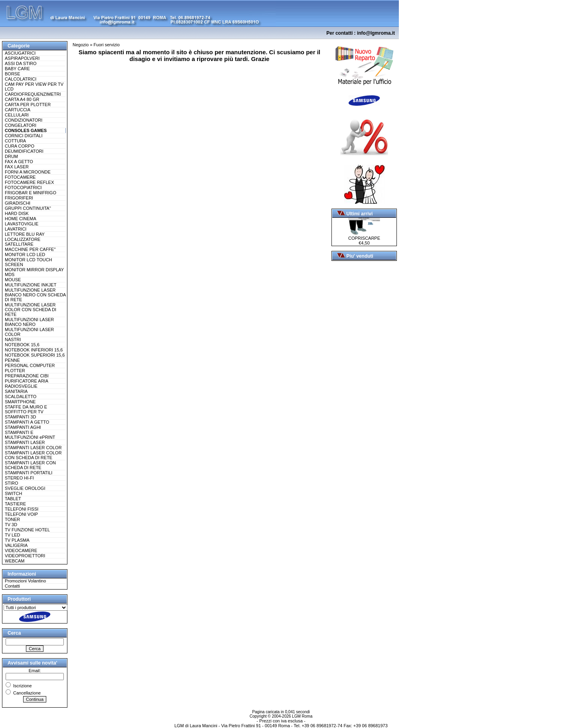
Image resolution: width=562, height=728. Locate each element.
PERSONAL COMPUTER (30, 365)
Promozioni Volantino (25, 581)
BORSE (13, 74)
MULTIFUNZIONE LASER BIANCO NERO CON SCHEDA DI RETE (35, 295)
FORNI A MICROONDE (28, 172)
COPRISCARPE (364, 236)
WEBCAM (15, 561)
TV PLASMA (17, 540)
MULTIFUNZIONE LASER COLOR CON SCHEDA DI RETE (31, 310)
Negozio (81, 45)
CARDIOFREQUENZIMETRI (33, 94)
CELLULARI (17, 115)
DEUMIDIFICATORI (24, 151)
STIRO (12, 483)
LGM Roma (302, 716)
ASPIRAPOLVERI (22, 58)
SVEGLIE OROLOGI (25, 488)
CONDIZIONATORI (24, 120)
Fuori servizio (107, 45)
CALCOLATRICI (21, 79)
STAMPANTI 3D (20, 417)
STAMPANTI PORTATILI (29, 473)
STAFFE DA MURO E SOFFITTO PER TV (26, 409)
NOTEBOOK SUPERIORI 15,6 (35, 355)
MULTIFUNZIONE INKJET (31, 285)
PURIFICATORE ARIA (27, 381)
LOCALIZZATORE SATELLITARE (23, 242)
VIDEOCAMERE (21, 550)
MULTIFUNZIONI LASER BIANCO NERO (29, 322)
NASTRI (13, 339)
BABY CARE (17, 69)
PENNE (12, 360)
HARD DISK (17, 213)
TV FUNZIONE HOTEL (27, 530)
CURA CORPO (20, 146)
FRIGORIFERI (19, 198)
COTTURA (15, 141)
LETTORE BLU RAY (25, 234)
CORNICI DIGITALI (24, 136)
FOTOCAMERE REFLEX (29, 182)
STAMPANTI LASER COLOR (33, 448)
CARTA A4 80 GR (22, 99)
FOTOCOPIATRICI (23, 187)
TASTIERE (15, 504)
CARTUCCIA (18, 110)
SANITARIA (16, 391)
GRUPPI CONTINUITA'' (28, 208)
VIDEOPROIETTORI (25, 556)
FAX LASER (17, 167)
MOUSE (13, 280)
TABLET (13, 499)
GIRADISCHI (18, 203)
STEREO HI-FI (19, 478)
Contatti (12, 586)
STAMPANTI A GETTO (27, 422)
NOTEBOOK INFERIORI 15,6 (34, 350)
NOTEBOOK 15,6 (22, 345)
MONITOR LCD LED (25, 255)
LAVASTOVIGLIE (22, 224)
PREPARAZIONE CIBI (27, 376)
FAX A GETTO (19, 162)
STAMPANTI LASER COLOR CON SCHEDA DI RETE (33, 455)
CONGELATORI (21, 125)
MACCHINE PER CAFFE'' (30, 249)
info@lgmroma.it (376, 33)
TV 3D (11, 525)
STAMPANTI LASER (25, 442)
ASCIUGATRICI (20, 53)
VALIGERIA (16, 545)
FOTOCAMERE (20, 177)
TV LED (13, 535)
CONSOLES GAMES (26, 130)
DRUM (11, 156)
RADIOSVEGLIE (21, 386)
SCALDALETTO (21, 397)
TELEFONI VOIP (21, 514)
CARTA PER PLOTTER (28, 105)
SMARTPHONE (20, 402)
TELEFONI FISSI (22, 509)
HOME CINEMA (21, 219)
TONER (12, 519)
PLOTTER (15, 371)
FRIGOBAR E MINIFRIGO (31, 193)
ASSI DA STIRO (21, 63)
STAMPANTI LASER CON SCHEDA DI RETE (30, 465)
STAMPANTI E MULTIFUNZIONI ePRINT (30, 435)
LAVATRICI (16, 229)
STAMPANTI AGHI (23, 427)
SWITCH (13, 493)
